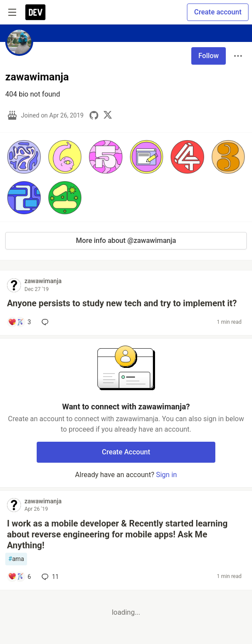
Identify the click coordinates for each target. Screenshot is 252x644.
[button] (24, 157)
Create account (218, 12)
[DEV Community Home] (35, 12)
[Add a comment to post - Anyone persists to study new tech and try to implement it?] (19, 322)
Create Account (126, 452)
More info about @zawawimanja (126, 241)
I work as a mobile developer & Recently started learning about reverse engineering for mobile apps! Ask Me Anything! (117, 534)
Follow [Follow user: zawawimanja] (209, 56)
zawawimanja (43, 281)
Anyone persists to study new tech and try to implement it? (122, 303)
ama (16, 559)
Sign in (166, 475)
